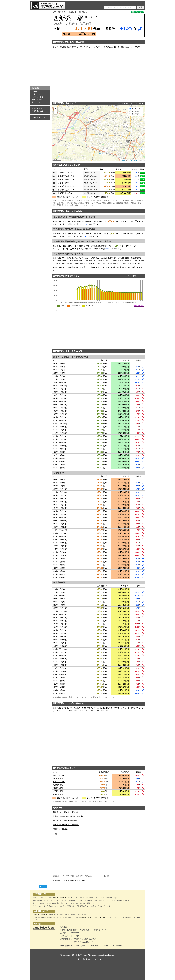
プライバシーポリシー (112, 946)
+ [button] (56, 109)
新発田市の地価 (38, 111)
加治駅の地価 (58, 791)
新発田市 (73, 12)
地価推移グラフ (38, 100)
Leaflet (123, 160)
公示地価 (55, 898)
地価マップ (36, 94)
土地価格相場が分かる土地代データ (87, 959)
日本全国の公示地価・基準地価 (66, 825)
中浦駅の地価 (58, 785)
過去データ (36, 102)
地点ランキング (38, 97)
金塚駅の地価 (58, 794)
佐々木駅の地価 (59, 782)
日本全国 (56, 12)
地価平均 (35, 92)
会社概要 (95, 946)
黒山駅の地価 (58, 779)
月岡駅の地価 (58, 788)
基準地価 (63, 898)
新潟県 (64, 12)
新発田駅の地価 (59, 775)
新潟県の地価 (37, 109)
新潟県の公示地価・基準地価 (65, 821)
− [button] (56, 113)
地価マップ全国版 (38, 118)
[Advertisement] (40, 47)
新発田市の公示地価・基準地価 (66, 812)
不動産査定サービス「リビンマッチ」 (94, 917)
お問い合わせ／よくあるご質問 (72, 946)
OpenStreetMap (132, 160)
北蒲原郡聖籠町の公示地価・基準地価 (68, 816)
